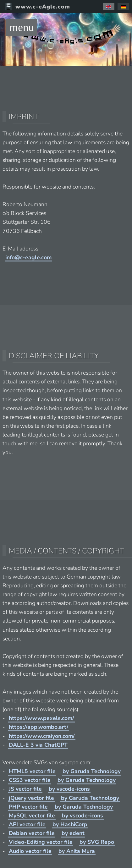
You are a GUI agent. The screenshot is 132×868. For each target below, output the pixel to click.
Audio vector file (30, 851)
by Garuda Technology (92, 771)
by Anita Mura (77, 851)
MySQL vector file (32, 816)
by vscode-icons (69, 789)
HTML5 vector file (32, 771)
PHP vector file (28, 807)
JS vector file (25, 789)
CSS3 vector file (30, 780)
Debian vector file (32, 833)
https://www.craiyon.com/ (42, 736)
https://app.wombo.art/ (39, 727)
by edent (73, 833)
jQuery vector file (31, 798)
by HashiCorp (70, 824)
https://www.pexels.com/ (41, 718)
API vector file (27, 824)
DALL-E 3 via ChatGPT (38, 745)
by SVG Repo (97, 842)
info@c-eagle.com (28, 257)
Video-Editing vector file (41, 842)
